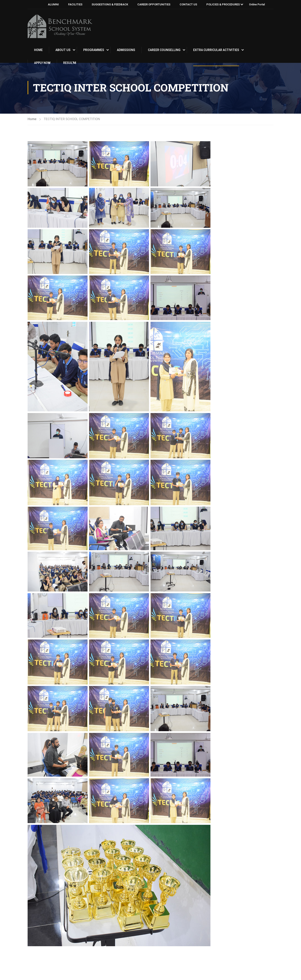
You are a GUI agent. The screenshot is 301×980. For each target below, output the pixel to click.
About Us (63, 50)
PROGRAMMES (94, 50)
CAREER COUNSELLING (164, 50)
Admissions (126, 50)
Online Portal (257, 5)
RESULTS (70, 63)
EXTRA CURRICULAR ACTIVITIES (216, 50)
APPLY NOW (42, 63)
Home (38, 50)
